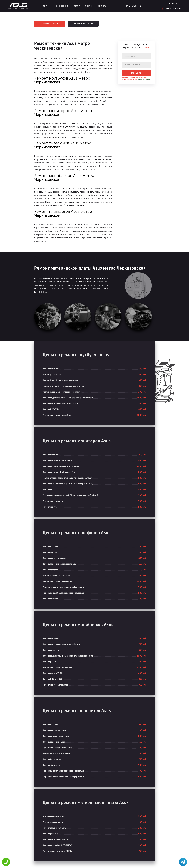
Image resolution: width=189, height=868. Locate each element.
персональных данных (144, 79)
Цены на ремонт (61, 6)
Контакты (102, 6)
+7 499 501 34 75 (171, 4)
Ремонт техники (50, 24)
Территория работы (83, 6)
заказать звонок (134, 6)
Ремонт (44, 6)
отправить (136, 73)
